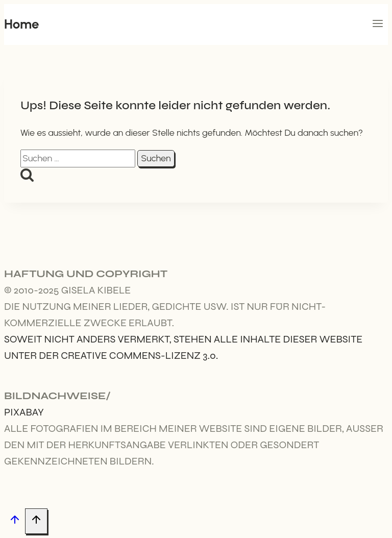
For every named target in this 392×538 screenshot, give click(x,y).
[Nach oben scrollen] (15, 521)
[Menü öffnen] (377, 25)
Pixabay (24, 412)
